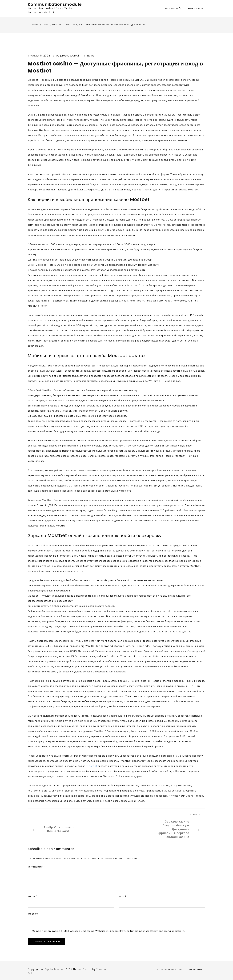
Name (32, 896)
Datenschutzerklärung (170, 970)
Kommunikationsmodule (55, 4)
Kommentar (36, 867)
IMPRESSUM (195, 970)
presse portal (70, 56)
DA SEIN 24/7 (173, 8)
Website (33, 914)
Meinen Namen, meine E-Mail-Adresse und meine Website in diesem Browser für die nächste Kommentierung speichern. (108, 931)
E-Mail (124, 896)
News (91, 56)
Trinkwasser (195, 8)
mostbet (92, 766)
